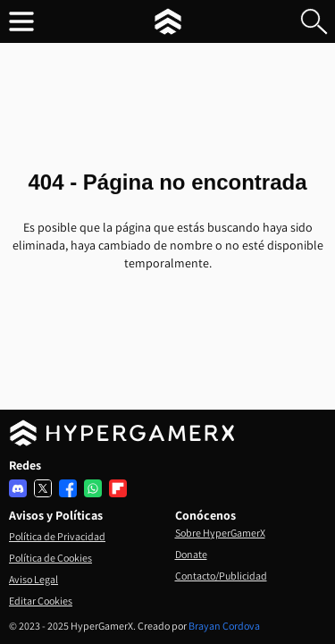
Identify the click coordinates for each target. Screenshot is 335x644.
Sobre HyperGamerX (220, 533)
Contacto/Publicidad (221, 576)
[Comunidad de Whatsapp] (93, 488)
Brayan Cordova (224, 626)
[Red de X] (43, 488)
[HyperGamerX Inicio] (168, 21)
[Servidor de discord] (18, 488)
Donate (191, 554)
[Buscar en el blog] (314, 21)
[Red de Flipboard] (118, 488)
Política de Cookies (50, 558)
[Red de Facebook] (68, 488)
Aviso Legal (33, 579)
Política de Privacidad (57, 536)
